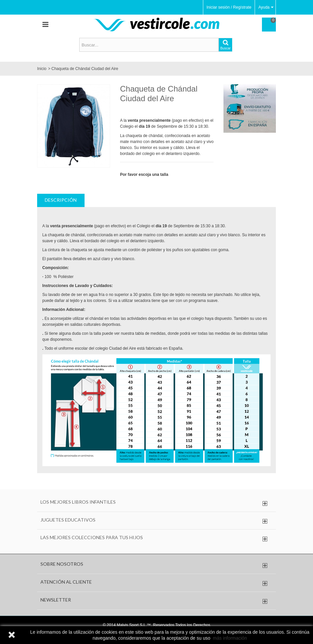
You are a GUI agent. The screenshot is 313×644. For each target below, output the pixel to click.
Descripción (61, 200)
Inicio (42, 69)
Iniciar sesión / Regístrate (229, 7)
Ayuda (266, 7)
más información (230, 638)
